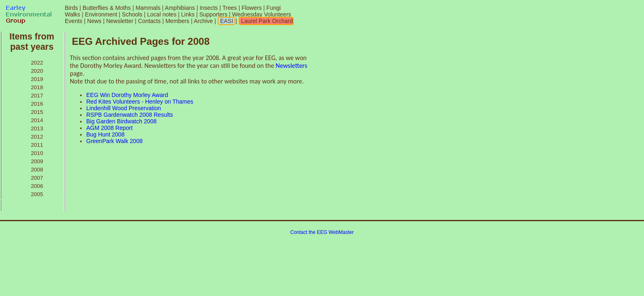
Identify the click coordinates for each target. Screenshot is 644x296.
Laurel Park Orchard (266, 21)
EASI (226, 21)
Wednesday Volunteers (262, 14)
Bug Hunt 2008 (105, 134)
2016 (37, 104)
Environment (101, 14)
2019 (37, 79)
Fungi (274, 8)
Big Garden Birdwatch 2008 (121, 121)
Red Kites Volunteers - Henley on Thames (140, 102)
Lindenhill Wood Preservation (124, 108)
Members (178, 21)
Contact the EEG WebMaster (322, 232)
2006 (37, 186)
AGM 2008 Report (109, 128)
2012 (37, 137)
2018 (37, 87)
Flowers (252, 8)
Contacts (149, 21)
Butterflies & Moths (107, 8)
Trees (229, 8)
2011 (37, 145)
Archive (204, 21)
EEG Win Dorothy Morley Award (127, 95)
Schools (132, 14)
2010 (37, 153)
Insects (209, 8)
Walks (73, 14)
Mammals (148, 8)
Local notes (162, 14)
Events (74, 21)
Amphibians (180, 8)
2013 (37, 128)
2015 (37, 112)
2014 (37, 120)
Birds (71, 8)
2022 (37, 63)
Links (188, 14)
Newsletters (291, 66)
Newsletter (120, 21)
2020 (37, 71)
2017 (37, 96)
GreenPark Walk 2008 (114, 141)
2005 (37, 194)
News (94, 21)
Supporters (213, 14)
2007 (37, 178)
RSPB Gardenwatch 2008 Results (130, 115)
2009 (37, 161)
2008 (37, 170)
